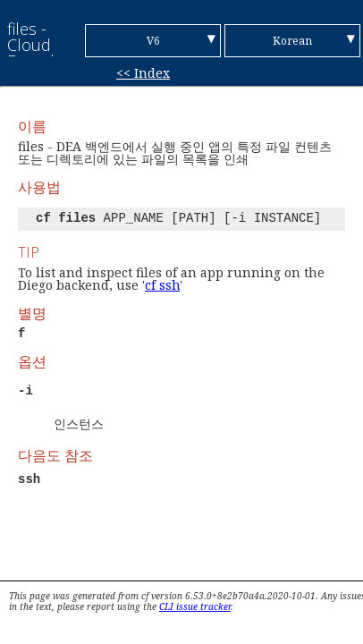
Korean (292, 41)
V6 (153, 41)
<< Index (143, 73)
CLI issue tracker (195, 606)
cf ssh (162, 285)
